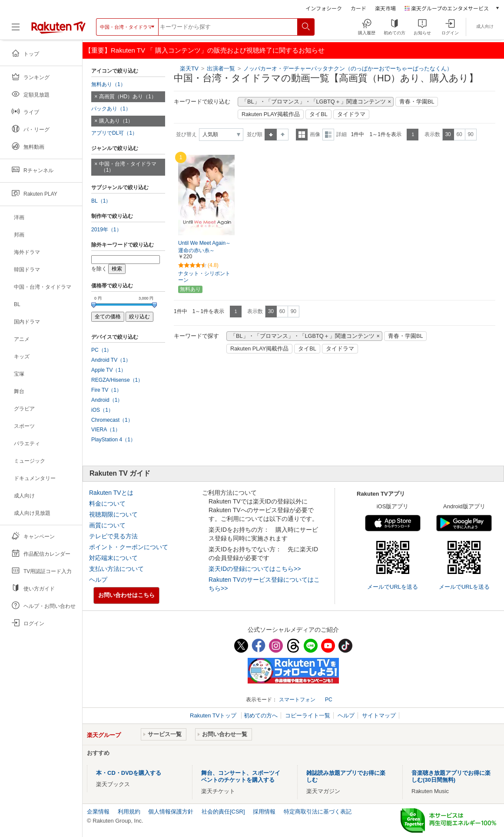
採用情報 (264, 812)
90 (470, 134)
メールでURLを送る (393, 587)
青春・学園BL (417, 102)
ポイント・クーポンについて (129, 547)
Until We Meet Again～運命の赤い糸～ (204, 247)
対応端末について (113, 558)
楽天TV (189, 68)
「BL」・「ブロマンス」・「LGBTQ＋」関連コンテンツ (314, 102)
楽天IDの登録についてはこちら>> (255, 569)
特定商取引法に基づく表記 (318, 812)
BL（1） (101, 201)
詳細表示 (328, 135)
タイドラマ (351, 114)
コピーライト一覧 (308, 715)
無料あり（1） (108, 84)
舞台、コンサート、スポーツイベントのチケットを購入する (241, 776)
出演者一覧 (221, 68)
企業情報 (98, 812)
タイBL (318, 114)
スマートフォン (297, 700)
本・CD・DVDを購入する (129, 773)
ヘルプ (98, 580)
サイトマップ (379, 715)
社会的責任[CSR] (223, 812)
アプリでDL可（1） (114, 133)
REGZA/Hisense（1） (117, 380)
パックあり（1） (111, 109)
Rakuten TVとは (111, 493)
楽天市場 (385, 8)
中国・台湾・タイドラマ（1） (128, 167)
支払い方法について (116, 569)
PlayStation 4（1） (113, 440)
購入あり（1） (116, 121)
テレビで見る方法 (113, 536)
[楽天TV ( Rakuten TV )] (58, 27)
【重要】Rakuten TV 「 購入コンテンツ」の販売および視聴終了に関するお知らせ (205, 50)
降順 (283, 135)
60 (459, 134)
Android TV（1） (111, 360)
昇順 (271, 135)
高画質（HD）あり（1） (128, 97)
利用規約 (129, 812)
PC (329, 700)
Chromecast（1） (112, 420)
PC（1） (102, 350)
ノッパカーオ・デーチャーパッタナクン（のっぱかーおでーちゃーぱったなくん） (348, 68)
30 (448, 134)
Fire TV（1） (106, 390)
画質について (107, 525)
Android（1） (107, 400)
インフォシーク (324, 8)
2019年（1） (106, 230)
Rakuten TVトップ (214, 715)
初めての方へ (261, 715)
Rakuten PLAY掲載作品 (271, 114)
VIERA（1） (106, 430)
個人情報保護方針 (171, 812)
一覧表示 (302, 135)
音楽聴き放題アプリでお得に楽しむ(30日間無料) (451, 776)
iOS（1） (102, 410)
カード (358, 8)
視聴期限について (113, 514)
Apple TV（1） (109, 370)
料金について (107, 504)
